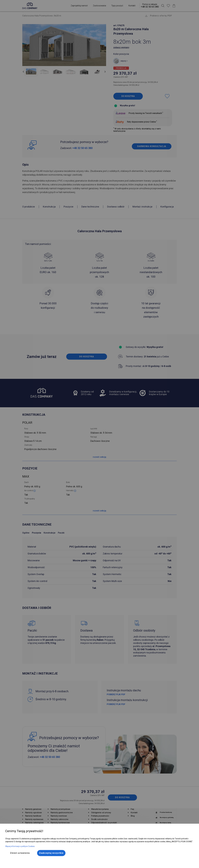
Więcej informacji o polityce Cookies (20, 846)
